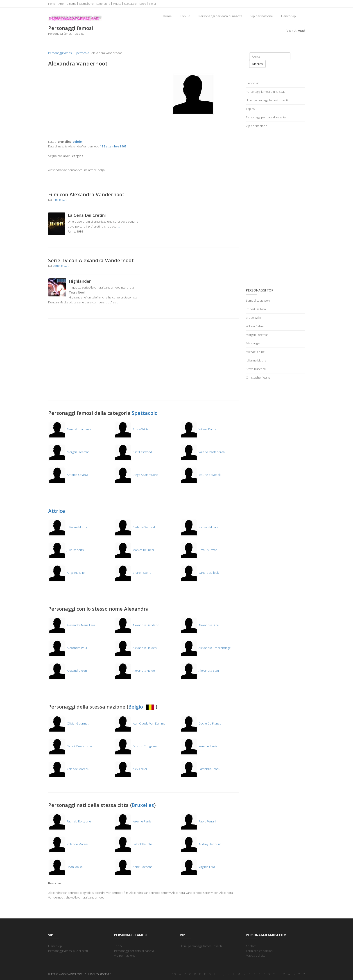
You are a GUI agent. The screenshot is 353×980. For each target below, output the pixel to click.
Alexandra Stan (199, 671)
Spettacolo (130, 4)
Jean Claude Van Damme (140, 723)
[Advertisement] (94, 103)
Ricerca (257, 64)
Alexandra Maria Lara (72, 625)
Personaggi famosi (60, 53)
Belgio (142, 707)
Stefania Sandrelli (135, 527)
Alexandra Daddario (137, 625)
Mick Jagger (253, 343)
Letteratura (103, 4)
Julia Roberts (66, 550)
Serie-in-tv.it (60, 266)
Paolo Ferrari (198, 821)
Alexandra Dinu (199, 625)
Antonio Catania (68, 475)
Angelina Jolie (66, 573)
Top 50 (185, 16)
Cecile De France (201, 723)
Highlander (80, 281)
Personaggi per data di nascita (220, 16)
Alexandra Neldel (135, 671)
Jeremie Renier (199, 746)
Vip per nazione (262, 16)
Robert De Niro (256, 309)
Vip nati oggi (296, 30)
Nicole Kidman (199, 527)
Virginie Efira (197, 867)
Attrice (57, 511)
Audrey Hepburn (200, 844)
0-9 (174, 974)
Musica (117, 4)
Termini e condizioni (260, 951)
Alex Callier (131, 769)
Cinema (71, 4)
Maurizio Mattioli (200, 475)
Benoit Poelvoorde (70, 746)
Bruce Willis (131, 429)
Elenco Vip (288, 16)
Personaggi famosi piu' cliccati (266, 92)
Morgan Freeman (69, 452)
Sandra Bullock (199, 573)
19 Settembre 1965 (113, 146)
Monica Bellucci (134, 550)
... (119, 226)
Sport (143, 4)
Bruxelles (143, 805)
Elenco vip (253, 83)
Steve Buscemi (256, 369)
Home (52, 4)
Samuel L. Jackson (69, 429)
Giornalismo (86, 4)
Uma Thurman (199, 550)
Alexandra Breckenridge (205, 648)
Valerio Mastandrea (202, 452)
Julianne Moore (68, 527)
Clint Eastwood (133, 452)
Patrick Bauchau (200, 769)
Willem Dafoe (198, 429)
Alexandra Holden (135, 648)
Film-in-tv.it (59, 200)
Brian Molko (65, 867)
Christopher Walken (259, 377)
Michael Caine (255, 352)
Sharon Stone (133, 573)
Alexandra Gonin (69, 671)
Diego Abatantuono (136, 475)
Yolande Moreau (69, 769)
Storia (152, 4)
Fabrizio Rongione (135, 746)
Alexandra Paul (68, 648)
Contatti (251, 946)
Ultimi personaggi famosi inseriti (267, 100)
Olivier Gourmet (68, 723)
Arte (61, 4)
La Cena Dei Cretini (87, 215)
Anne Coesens (133, 867)
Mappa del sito (256, 955)
